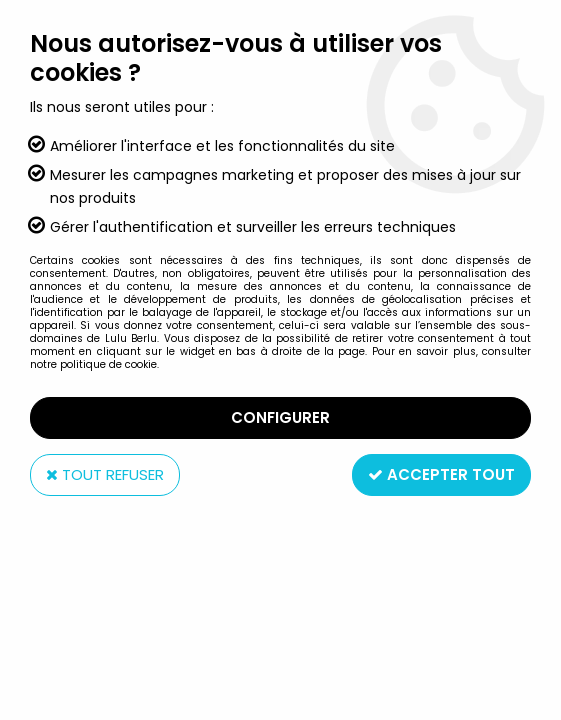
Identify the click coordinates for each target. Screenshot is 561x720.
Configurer (280, 417)
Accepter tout (441, 474)
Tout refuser (105, 474)
